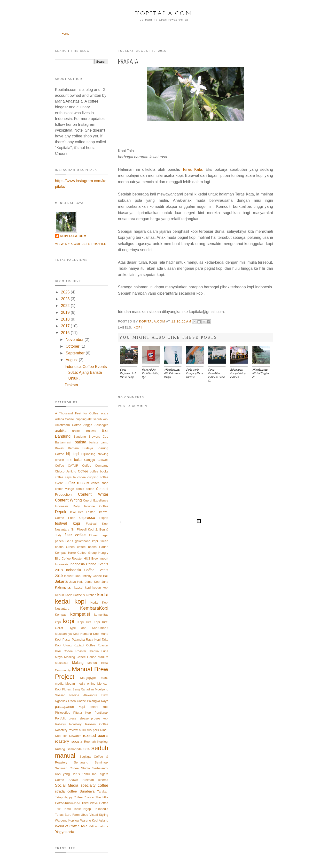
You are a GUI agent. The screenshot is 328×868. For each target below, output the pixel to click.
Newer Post (121, 522)
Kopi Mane (101, 634)
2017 (65, 326)
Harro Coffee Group (82, 553)
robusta (77, 741)
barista (80, 442)
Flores (93, 535)
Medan (70, 684)
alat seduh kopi (98, 419)
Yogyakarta (65, 832)
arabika (61, 431)
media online (86, 684)
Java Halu (76, 582)
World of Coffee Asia (71, 826)
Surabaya (87, 791)
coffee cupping (88, 477)
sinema (103, 780)
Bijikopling (88, 454)
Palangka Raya (98, 701)
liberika (94, 651)
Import (104, 558)
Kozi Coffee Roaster (71, 651)
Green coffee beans (81, 547)
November (75, 340)
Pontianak (101, 713)
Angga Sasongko (96, 425)
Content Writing (68, 500)
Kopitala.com (164, 14)
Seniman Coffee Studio (72, 768)
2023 (65, 299)
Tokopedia (101, 809)
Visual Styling (99, 815)
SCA (86, 749)
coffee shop (100, 483)
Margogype (88, 678)
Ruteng (60, 749)
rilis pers (93, 730)
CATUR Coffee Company (88, 466)
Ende (72, 518)
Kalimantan (64, 587)
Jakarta (61, 581)
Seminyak (102, 762)
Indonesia (62, 564)
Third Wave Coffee (95, 803)
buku (78, 460)
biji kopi (73, 454)
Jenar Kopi (92, 582)
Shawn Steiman (81, 780)
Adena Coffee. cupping (71, 419)
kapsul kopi (83, 587)
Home (65, 34)
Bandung (63, 436)
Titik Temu (63, 809)
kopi (138, 328)
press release (79, 718)
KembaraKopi (94, 608)
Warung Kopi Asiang (94, 820)
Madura (103, 657)
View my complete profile (81, 244)
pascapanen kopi (70, 707)
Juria (105, 582)
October (73, 346)
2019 (65, 312)
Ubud (85, 815)
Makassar (62, 663)
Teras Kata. (194, 169)
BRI (69, 460)
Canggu (90, 460)
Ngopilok (61, 701)
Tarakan (103, 791)
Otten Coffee (77, 701)
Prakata (71, 385)
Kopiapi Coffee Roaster (91, 645)
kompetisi (80, 614)
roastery (62, 741)
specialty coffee (94, 785)
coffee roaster (77, 483)
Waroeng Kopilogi (67, 820)
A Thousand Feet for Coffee (77, 413)
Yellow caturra (98, 826)
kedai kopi (70, 601)
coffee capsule (65, 477)
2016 (65, 333)
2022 (65, 306)
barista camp (99, 442)
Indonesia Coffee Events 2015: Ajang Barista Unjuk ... (86, 372)
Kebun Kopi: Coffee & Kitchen (76, 595)
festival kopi (67, 523)
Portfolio (61, 718)
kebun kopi (100, 587)
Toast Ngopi (82, 809)
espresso (87, 518)
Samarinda (74, 749)
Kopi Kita (84, 622)
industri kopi (73, 576)
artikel (76, 431)
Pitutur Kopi (82, 713)
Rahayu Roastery (68, 724)
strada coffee (66, 791)
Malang (78, 663)
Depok (61, 512)
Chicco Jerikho (66, 471)
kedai (103, 595)
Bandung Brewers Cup (91, 437)
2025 (65, 292)
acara (104, 413)
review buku (77, 730)
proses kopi (100, 718)
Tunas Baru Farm (67, 815)
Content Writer (93, 494)
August (72, 360)
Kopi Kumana (82, 634)
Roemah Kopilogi (96, 742)
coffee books (99, 471)
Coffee (83, 471)
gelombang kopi (86, 541)
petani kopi (99, 707)
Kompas (61, 615)
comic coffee (85, 489)
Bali (105, 430)
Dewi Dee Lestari (82, 512)
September (75, 353)
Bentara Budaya (80, 448)
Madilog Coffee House (80, 657)
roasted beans (96, 736)
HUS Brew (91, 558)
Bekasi (60, 448)
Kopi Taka (101, 640)
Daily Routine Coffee (91, 506)
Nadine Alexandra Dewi (89, 695)
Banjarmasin (64, 442)
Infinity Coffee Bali (95, 576)
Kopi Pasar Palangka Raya (74, 640)
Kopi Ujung (63, 645)
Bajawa (91, 431)
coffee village (65, 489)
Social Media (67, 785)
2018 (65, 319)
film (73, 529)
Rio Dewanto (72, 736)
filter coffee (75, 535)
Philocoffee (63, 713)
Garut (69, 541)
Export (104, 518)
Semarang (81, 762)
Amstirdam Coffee (68, 425)
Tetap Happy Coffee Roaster (75, 797)
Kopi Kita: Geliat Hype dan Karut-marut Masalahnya (82, 628)
